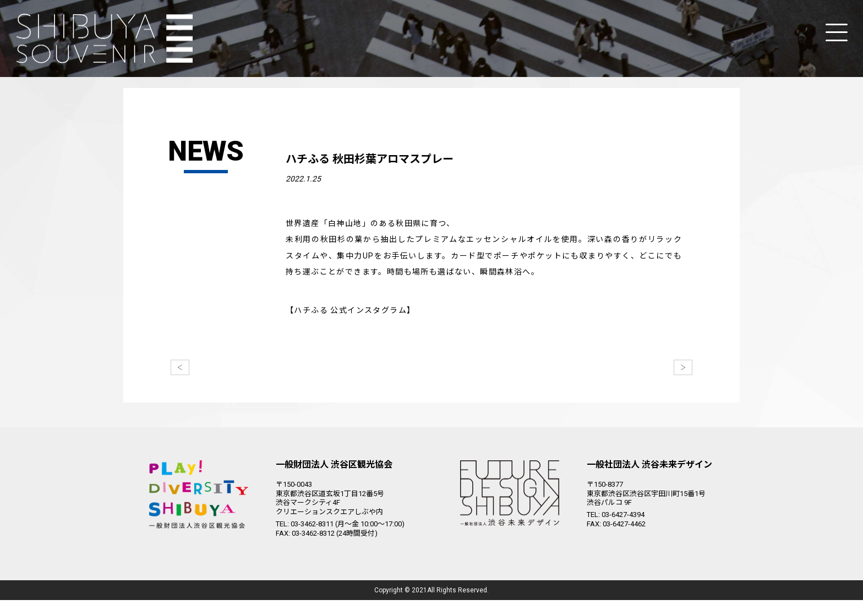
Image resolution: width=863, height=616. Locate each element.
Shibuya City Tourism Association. (427, 606)
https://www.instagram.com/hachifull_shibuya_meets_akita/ (414, 326)
